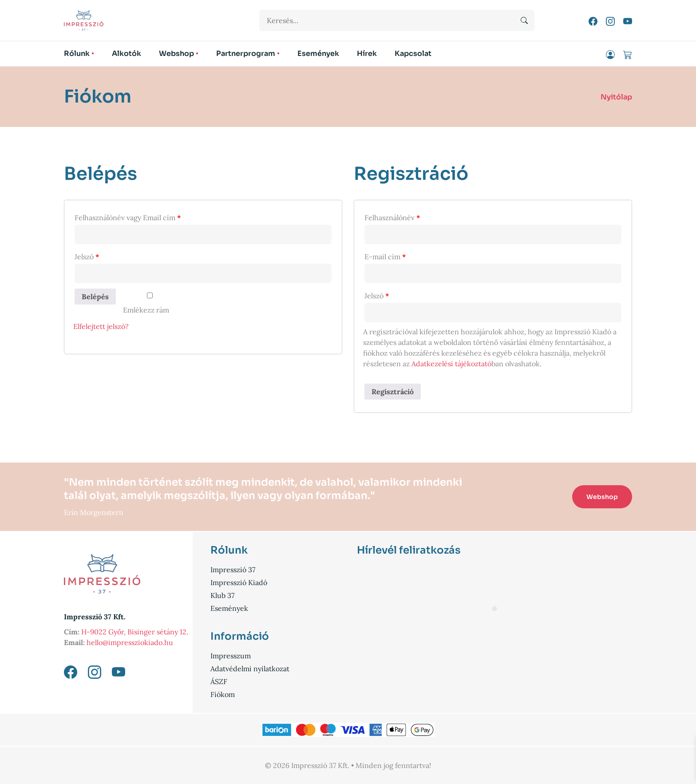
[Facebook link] (594, 20)
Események (318, 53)
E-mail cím (385, 257)
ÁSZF (219, 681)
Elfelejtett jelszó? (101, 326)
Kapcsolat (413, 53)
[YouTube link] (628, 20)
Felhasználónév (392, 218)
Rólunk (77, 53)
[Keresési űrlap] (397, 20)
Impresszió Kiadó (239, 582)
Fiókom (223, 694)
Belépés (95, 297)
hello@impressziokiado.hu (130, 642)
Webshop (176, 53)
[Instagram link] (611, 20)
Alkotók (127, 53)
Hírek (367, 53)
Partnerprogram (246, 53)
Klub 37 (222, 595)
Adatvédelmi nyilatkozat (250, 669)
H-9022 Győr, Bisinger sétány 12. (135, 632)
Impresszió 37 (233, 570)
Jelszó (87, 257)
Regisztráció (393, 392)
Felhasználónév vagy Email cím (128, 218)
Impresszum (231, 656)
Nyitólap (616, 97)
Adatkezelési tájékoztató (451, 364)
